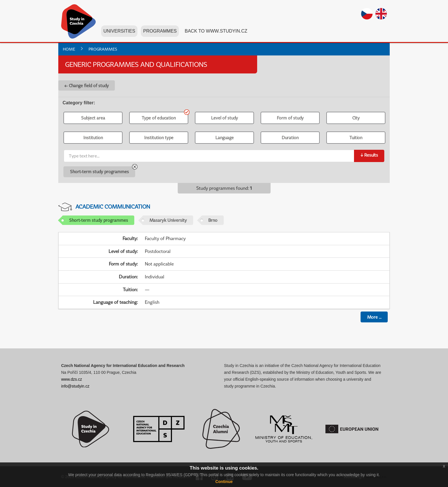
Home (69, 49)
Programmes (160, 31)
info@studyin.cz (75, 386)
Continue (224, 482)
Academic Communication (113, 206)
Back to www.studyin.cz (216, 31)
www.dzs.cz (72, 379)
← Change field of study (87, 85)
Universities (119, 31)
